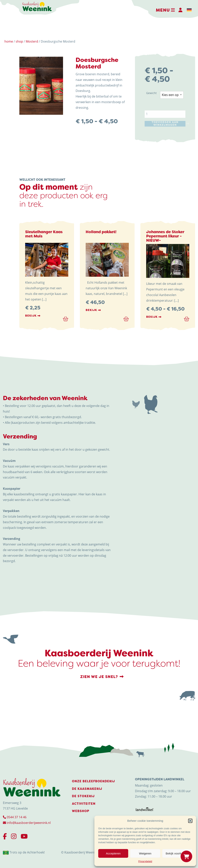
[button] (190, 821)
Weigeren (145, 853)
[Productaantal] (165, 114)
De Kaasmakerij (87, 789)
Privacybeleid (145, 861)
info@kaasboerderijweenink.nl (27, 823)
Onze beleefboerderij (93, 781)
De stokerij (83, 796)
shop (19, 41)
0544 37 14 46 (15, 817)
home (9, 41)
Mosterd (32, 41)
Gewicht (151, 93)
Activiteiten (84, 804)
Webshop (81, 811)
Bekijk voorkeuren (177, 853)
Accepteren (113, 853)
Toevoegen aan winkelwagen (165, 124)
